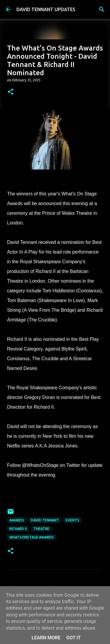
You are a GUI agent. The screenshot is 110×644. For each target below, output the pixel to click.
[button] (11, 92)
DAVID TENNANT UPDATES (46, 9)
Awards (17, 520)
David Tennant (45, 520)
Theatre (41, 529)
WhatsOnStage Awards (32, 537)
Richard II (18, 529)
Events (72, 520)
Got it (73, 638)
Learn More (46, 638)
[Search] (102, 9)
